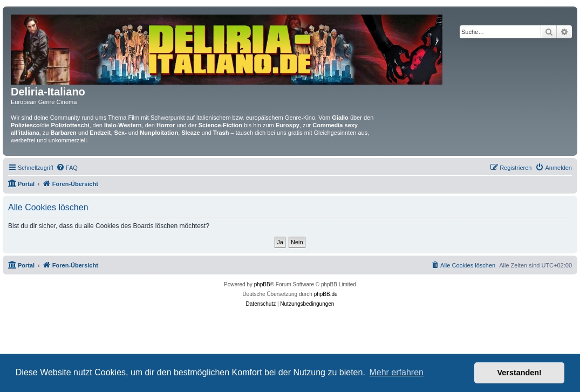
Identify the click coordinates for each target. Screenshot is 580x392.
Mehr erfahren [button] (396, 372)
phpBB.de (326, 294)
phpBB (262, 284)
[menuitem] (67, 168)
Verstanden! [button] (520, 373)
